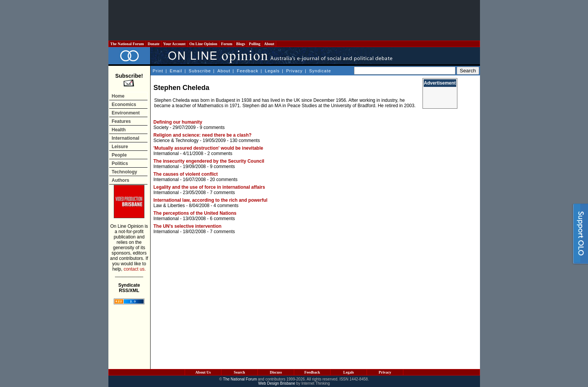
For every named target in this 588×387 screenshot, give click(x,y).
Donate (154, 44)
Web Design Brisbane (277, 383)
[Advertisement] (294, 20)
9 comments (212, 127)
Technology (124, 172)
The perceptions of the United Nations (195, 213)
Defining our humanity (178, 122)
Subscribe (200, 71)
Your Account (174, 44)
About (269, 44)
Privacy (294, 71)
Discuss (276, 372)
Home (118, 96)
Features (121, 121)
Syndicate (320, 71)
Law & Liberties (169, 206)
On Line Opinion (203, 44)
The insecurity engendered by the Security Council (209, 161)
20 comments (224, 180)
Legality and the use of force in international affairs (209, 187)
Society (161, 127)
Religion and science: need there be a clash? (203, 135)
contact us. (135, 269)
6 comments (222, 219)
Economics (124, 105)
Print (158, 71)
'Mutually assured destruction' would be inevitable (208, 148)
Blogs (241, 44)
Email (176, 71)
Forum (227, 44)
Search (239, 372)
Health (119, 130)
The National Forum (127, 44)
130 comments (245, 140)
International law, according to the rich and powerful (211, 200)
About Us (203, 372)
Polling (255, 44)
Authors (121, 180)
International (126, 138)
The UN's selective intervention (188, 226)
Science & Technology (176, 140)
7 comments (222, 193)
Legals (272, 71)
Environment (126, 113)
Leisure (120, 147)
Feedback (247, 71)
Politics (120, 163)
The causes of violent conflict (186, 174)
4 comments (226, 206)
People (119, 155)
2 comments (220, 153)
